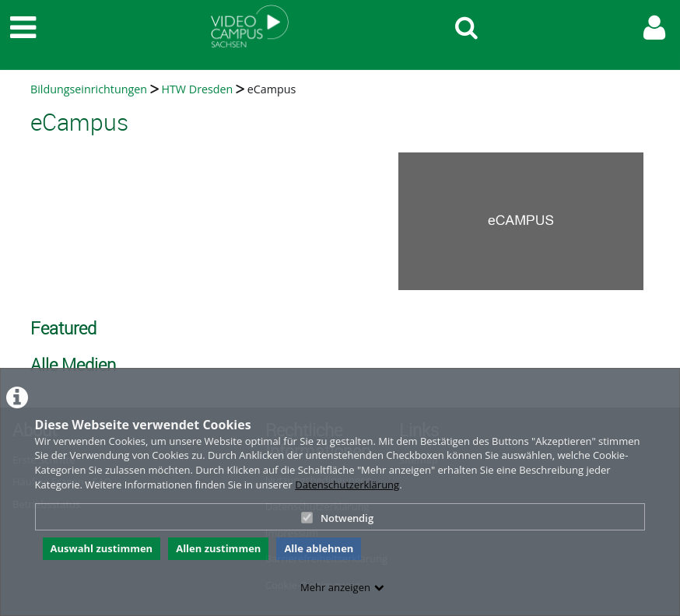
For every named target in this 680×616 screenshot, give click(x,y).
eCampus (272, 89)
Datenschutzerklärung (347, 485)
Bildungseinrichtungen (89, 89)
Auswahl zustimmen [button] (102, 548)
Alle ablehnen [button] (319, 548)
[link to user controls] (654, 28)
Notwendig (337, 518)
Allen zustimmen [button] (218, 548)
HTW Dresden (197, 89)
